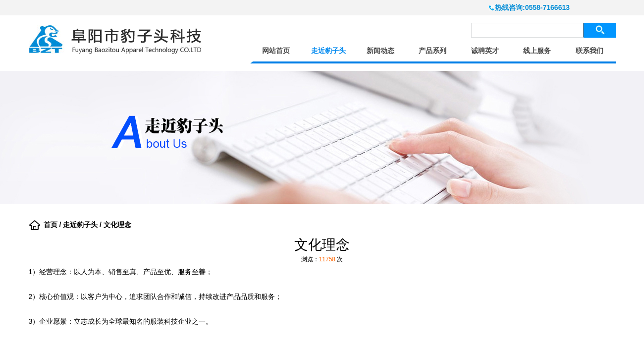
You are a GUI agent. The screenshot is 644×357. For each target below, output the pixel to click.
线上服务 (537, 51)
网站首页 (276, 51)
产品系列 (432, 51)
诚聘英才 (485, 51)
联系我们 (590, 51)
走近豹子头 (328, 51)
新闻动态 (380, 51)
